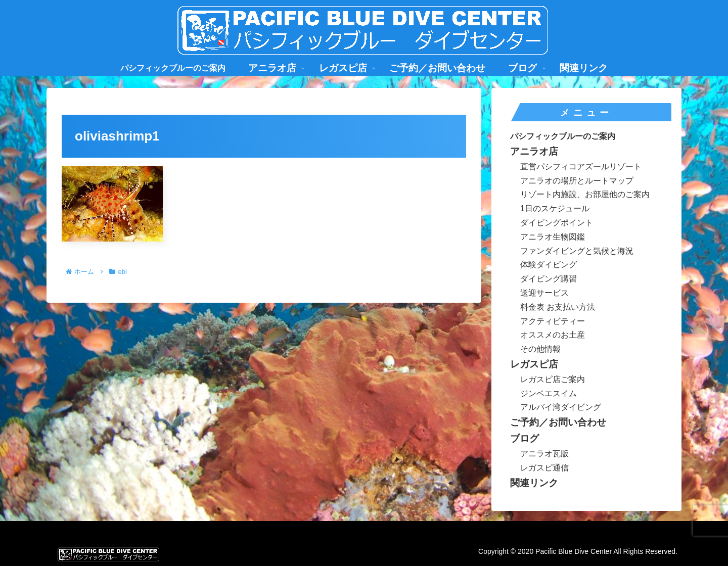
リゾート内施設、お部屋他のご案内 (585, 194)
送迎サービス (544, 293)
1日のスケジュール (555, 208)
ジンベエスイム (549, 393)
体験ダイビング (549, 265)
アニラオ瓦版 (544, 454)
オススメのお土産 (553, 335)
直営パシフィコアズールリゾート (581, 167)
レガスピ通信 (544, 468)
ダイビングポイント (557, 223)
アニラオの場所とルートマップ (577, 181)
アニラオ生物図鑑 (553, 237)
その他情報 (540, 349)
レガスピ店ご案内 (553, 379)
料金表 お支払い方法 (558, 307)
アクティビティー (553, 321)
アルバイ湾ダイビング (561, 407)
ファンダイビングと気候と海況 (577, 251)
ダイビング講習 (549, 279)
